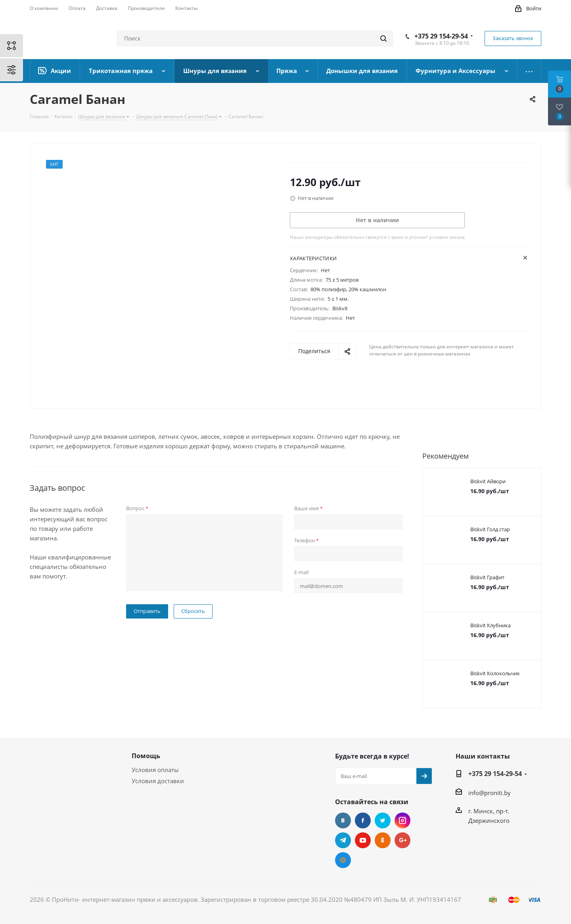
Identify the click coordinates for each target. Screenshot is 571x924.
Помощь (146, 756)
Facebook (363, 820)
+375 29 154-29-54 (441, 36)
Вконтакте (343, 820)
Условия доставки (158, 781)
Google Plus (402, 840)
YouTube (363, 840)
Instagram (402, 820)
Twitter (383, 820)
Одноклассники (383, 840)
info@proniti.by (490, 793)
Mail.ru (343, 860)
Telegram (343, 840)
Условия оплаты (155, 770)
